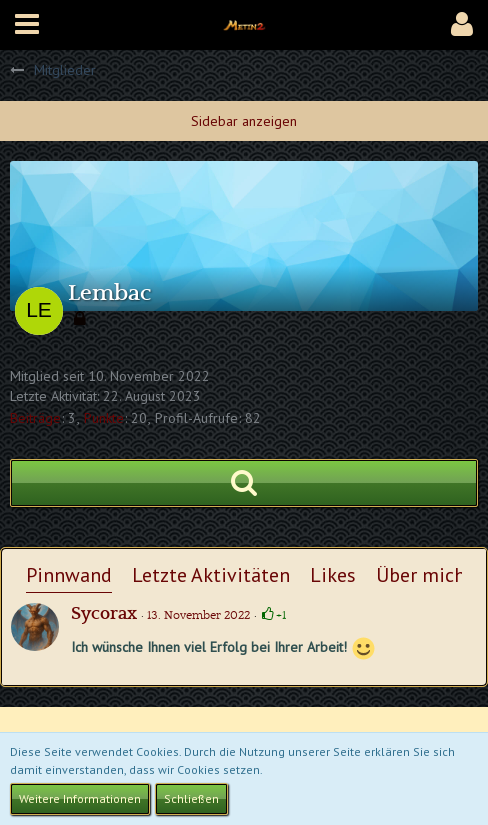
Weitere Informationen (80, 798)
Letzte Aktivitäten (211, 575)
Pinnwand (69, 575)
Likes (333, 575)
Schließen (191, 798)
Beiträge (35, 418)
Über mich (420, 575)
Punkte (104, 418)
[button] (27, 25)
